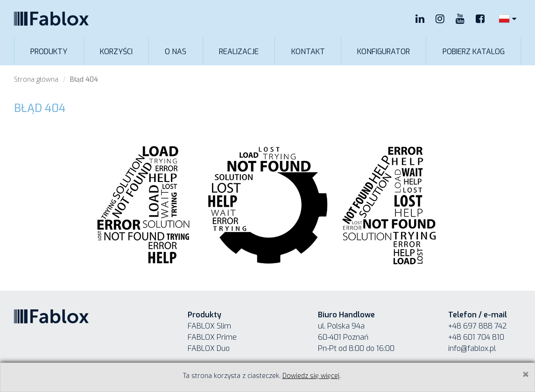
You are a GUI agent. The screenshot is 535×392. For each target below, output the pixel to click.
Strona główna (36, 80)
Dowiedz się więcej (311, 376)
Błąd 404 (84, 80)
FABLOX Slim (209, 326)
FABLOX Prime (212, 337)
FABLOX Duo (209, 348)
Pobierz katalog (474, 52)
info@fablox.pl (472, 348)
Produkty (49, 52)
